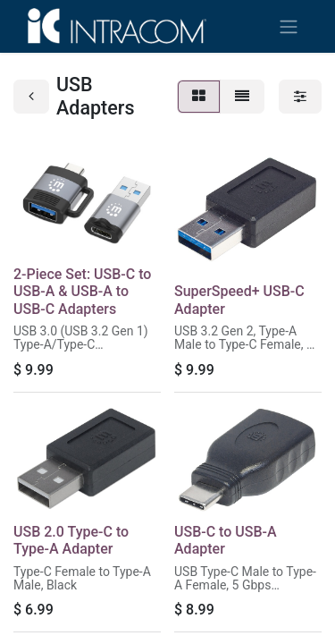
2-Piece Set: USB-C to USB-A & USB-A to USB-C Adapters (82, 291)
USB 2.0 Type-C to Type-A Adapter (71, 540)
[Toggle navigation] (289, 26)
